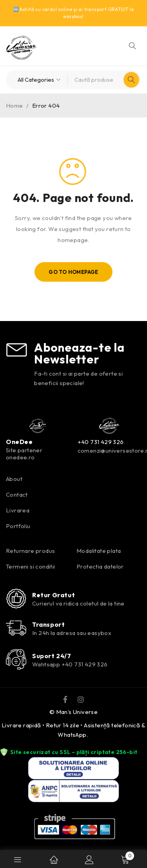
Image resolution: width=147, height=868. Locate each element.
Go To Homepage (73, 272)
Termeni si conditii (31, 566)
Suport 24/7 (52, 656)
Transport (48, 624)
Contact (17, 495)
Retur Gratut (54, 595)
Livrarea (18, 510)
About (14, 479)
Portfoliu (18, 526)
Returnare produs (30, 551)
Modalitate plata (99, 551)
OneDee (19, 442)
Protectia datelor (100, 566)
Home (15, 106)
